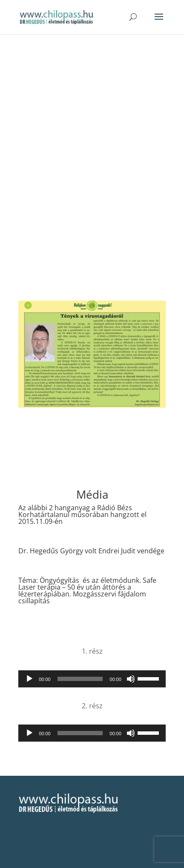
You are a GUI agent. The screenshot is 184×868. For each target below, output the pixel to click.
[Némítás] (131, 679)
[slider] (80, 679)
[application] (92, 679)
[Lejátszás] (29, 679)
